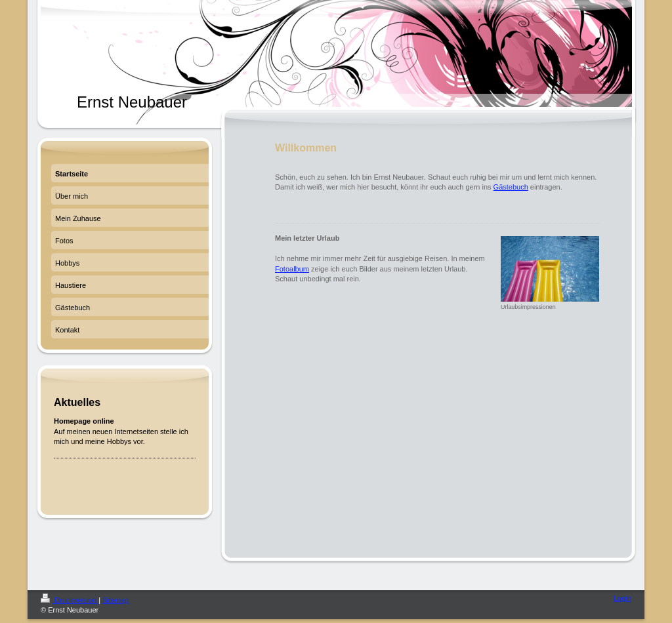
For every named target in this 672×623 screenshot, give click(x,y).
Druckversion (70, 600)
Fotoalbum (292, 269)
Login (622, 598)
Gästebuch (511, 187)
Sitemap (115, 600)
